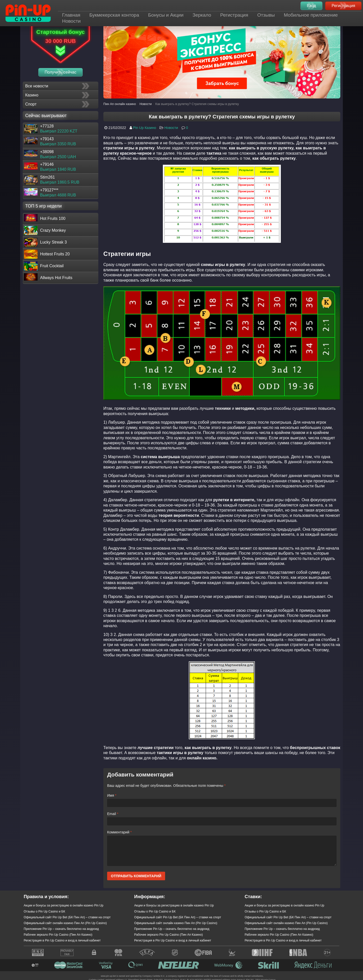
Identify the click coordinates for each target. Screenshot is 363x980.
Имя (112, 795)
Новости (71, 21)
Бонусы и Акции (166, 15)
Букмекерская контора (114, 15)
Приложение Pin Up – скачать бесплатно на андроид (61, 929)
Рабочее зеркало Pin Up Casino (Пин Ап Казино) (58, 935)
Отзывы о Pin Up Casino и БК (44, 911)
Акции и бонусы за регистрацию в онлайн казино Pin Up (64, 905)
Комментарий (119, 832)
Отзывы (266, 15)
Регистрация (234, 15)
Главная (71, 15)
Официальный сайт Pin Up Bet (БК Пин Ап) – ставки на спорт (67, 917)
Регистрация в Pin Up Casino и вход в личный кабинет (62, 940)
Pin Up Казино (145, 128)
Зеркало (202, 15)
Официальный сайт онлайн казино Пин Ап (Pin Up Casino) (65, 923)
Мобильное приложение (311, 15)
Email (113, 814)
